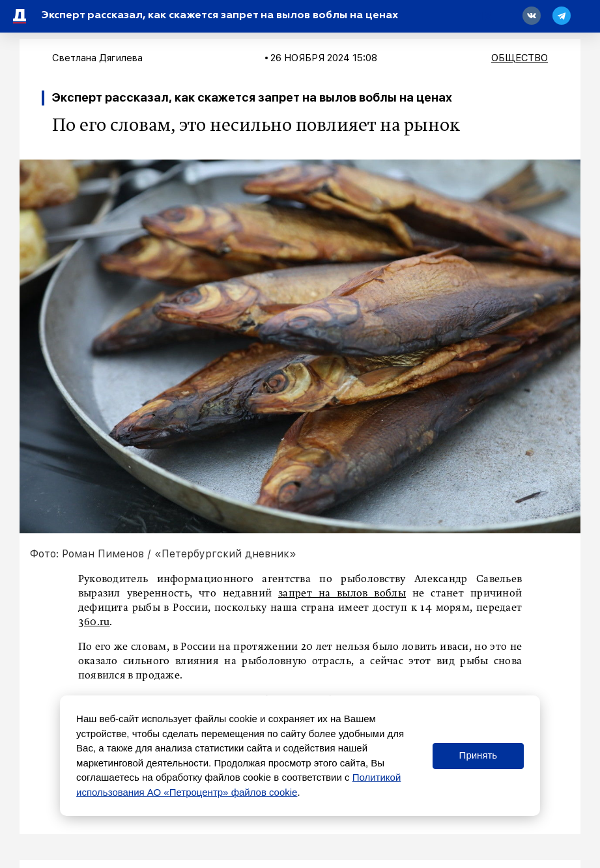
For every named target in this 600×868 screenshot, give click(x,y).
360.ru (94, 623)
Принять (479, 755)
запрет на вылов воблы (342, 594)
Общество (520, 58)
